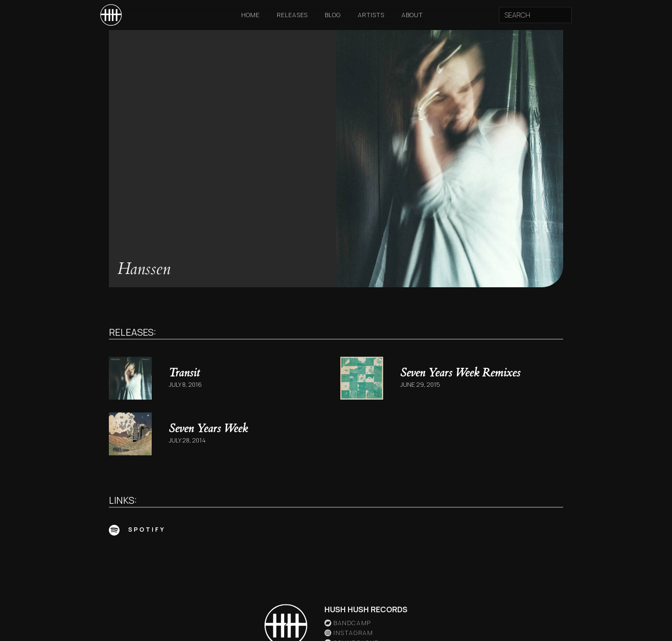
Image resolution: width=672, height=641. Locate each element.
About (412, 15)
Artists (371, 15)
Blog (333, 15)
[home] (111, 15)
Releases (292, 15)
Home (250, 15)
